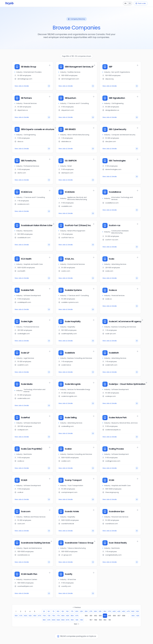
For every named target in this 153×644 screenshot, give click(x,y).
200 (77, 611)
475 (128, 611)
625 (30, 616)
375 (109, 611)
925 (138, 616)
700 (44, 616)
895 (110, 616)
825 (68, 616)
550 (16, 616)
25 (44, 611)
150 (67, 611)
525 (137, 611)
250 (86, 611)
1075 (68, 620)
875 (77, 616)
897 (119, 616)
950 (44, 620)
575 (21, 616)
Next (77, 624)
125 (63, 611)
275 (91, 611)
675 (40, 616)
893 (100, 616)
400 (114, 611)
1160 (105, 620)
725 (49, 616)
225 (81, 611)
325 (100, 611)
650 (35, 616)
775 (58, 616)
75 (53, 611)
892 (96, 616)
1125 (77, 620)
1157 (91, 620)
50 (49, 611)
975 (49, 620)
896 (114, 616)
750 (54, 616)
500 (133, 611)
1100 (72, 620)
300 (95, 611)
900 (133, 616)
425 (119, 611)
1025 (58, 620)
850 (72, 616)
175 (72, 611)
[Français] (128, 3)
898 (124, 616)
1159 (100, 620)
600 (26, 616)
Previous (76, 607)
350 (105, 611)
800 (63, 616)
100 (58, 611)
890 (86, 616)
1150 (82, 620)
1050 (63, 620)
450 (124, 611)
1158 (96, 620)
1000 (54, 620)
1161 (110, 620)
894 (105, 616)
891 (91, 616)
